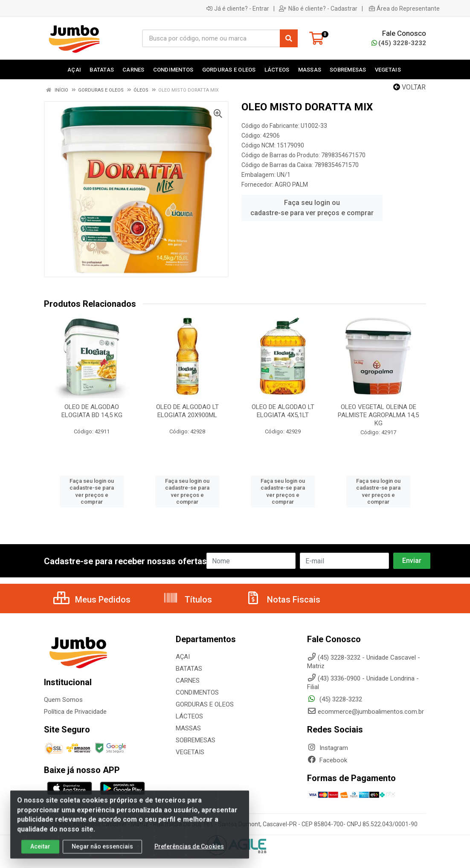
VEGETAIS (190, 752)
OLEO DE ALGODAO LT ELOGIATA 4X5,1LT (283, 411)
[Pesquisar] (289, 38)
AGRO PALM (291, 185)
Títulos (187, 600)
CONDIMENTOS (197, 692)
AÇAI (183, 657)
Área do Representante (404, 9)
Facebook (327, 760)
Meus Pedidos (92, 600)
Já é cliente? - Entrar (238, 9)
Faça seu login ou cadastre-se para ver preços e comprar (312, 208)
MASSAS (188, 728)
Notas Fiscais (283, 600)
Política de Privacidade (75, 712)
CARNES (188, 681)
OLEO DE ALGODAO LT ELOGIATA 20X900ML (187, 411)
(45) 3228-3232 (399, 43)
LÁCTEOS (189, 716)
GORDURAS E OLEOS (205, 704)
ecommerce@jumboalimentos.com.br (366, 712)
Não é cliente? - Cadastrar (318, 9)
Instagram (328, 748)
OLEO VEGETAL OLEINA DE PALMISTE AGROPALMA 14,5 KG (378, 415)
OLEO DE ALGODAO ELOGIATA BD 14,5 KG (92, 411)
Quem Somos (63, 700)
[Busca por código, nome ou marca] (211, 38)
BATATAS (189, 669)
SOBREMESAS (196, 740)
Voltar (409, 87)
